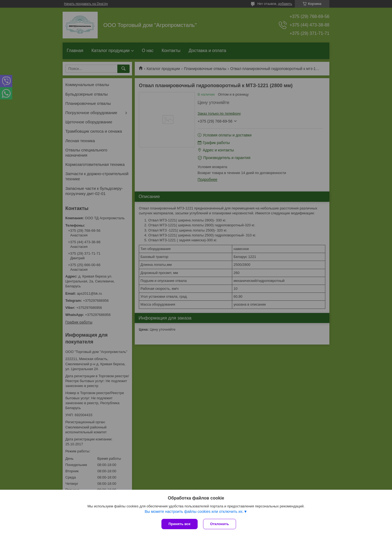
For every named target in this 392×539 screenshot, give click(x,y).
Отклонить (220, 524)
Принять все (180, 524)
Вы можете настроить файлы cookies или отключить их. (194, 511)
